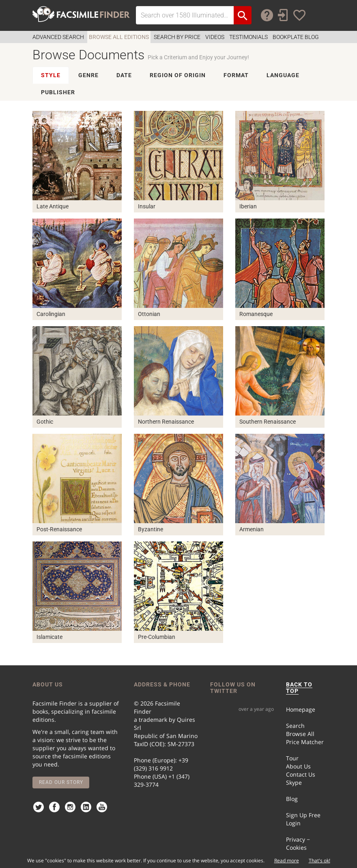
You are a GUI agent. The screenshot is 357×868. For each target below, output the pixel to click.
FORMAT (236, 75)
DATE (124, 75)
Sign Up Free (303, 815)
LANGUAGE (283, 75)
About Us (298, 766)
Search (295, 726)
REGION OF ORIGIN (178, 75)
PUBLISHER (58, 92)
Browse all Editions (119, 37)
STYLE (51, 75)
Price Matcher (305, 742)
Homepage (301, 709)
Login (293, 823)
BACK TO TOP (299, 687)
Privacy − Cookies (298, 843)
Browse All (300, 734)
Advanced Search (58, 37)
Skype (294, 782)
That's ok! (319, 860)
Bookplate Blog (296, 37)
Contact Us (301, 774)
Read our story (61, 782)
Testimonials (248, 37)
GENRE (88, 75)
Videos (215, 37)
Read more (287, 860)
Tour (292, 758)
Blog (292, 799)
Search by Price (177, 37)
